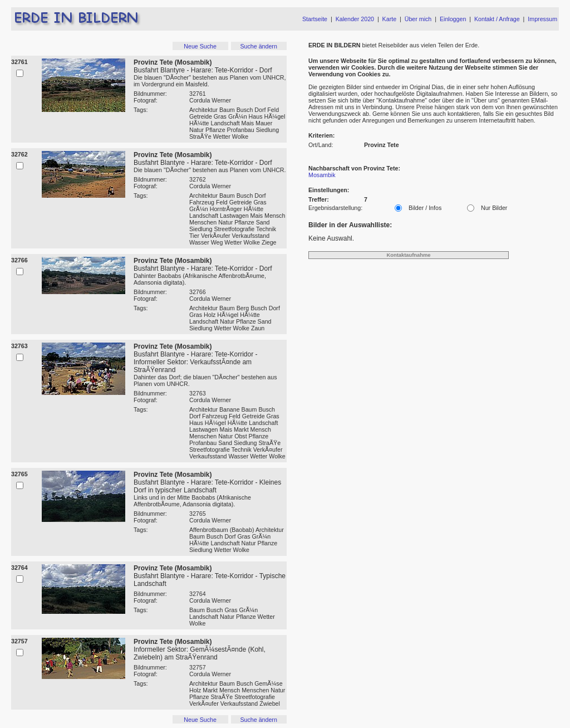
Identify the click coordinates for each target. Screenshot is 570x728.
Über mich (418, 19)
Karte (389, 19)
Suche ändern (258, 46)
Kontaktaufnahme (409, 255)
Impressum (542, 19)
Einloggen (453, 19)
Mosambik (322, 175)
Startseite (315, 19)
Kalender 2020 (355, 19)
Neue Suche (200, 46)
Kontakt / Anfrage (497, 19)
